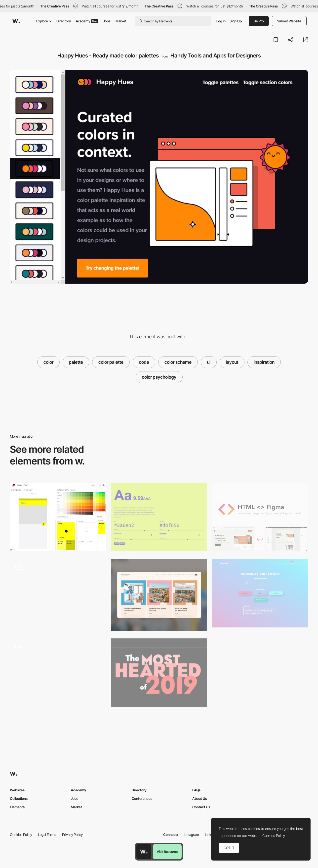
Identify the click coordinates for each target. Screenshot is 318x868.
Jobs (107, 21)
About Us (200, 798)
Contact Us (201, 807)
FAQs (196, 790)
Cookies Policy (21, 835)
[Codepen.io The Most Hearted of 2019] (159, 673)
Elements (17, 807)
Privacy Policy (72, 835)
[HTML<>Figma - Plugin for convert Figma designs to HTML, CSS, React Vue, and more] (260, 517)
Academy (87, 21)
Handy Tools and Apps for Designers (216, 55)
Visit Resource (167, 852)
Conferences (142, 798)
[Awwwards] (16, 21)
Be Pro (259, 21)
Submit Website (289, 21)
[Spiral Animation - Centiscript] (58, 673)
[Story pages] (58, 593)
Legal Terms (47, 835)
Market (121, 21)
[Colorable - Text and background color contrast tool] (159, 517)
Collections (19, 798)
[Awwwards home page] (144, 852)
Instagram (191, 835)
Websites (17, 790)
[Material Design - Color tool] (58, 517)
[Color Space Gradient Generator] (260, 593)
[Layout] (159, 595)
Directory (64, 21)
